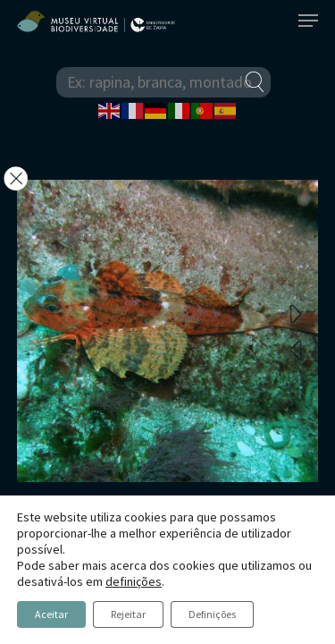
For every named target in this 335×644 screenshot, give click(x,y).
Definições (212, 614)
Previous (296, 349)
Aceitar (51, 614)
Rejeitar (128, 614)
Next (296, 313)
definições (134, 581)
